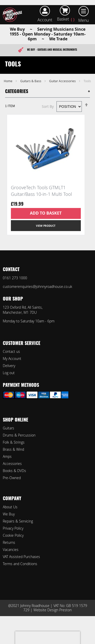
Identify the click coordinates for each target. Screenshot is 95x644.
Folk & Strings (14, 442)
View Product (46, 226)
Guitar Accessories (63, 81)
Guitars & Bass (31, 81)
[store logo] (14, 15)
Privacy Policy (13, 528)
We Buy (9, 514)
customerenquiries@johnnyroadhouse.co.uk (37, 286)
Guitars (8, 428)
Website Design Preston (53, 610)
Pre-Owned (12, 478)
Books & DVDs (14, 471)
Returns (9, 542)
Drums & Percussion (19, 435)
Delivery (9, 366)
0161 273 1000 (15, 278)
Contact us (11, 351)
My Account (12, 359)
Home (8, 81)
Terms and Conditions (20, 564)
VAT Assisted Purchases (21, 557)
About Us (10, 507)
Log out (9, 373)
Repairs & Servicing (18, 521)
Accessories (12, 464)
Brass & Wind (13, 449)
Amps (7, 456)
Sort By (48, 106)
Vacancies (11, 550)
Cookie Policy (13, 535)
